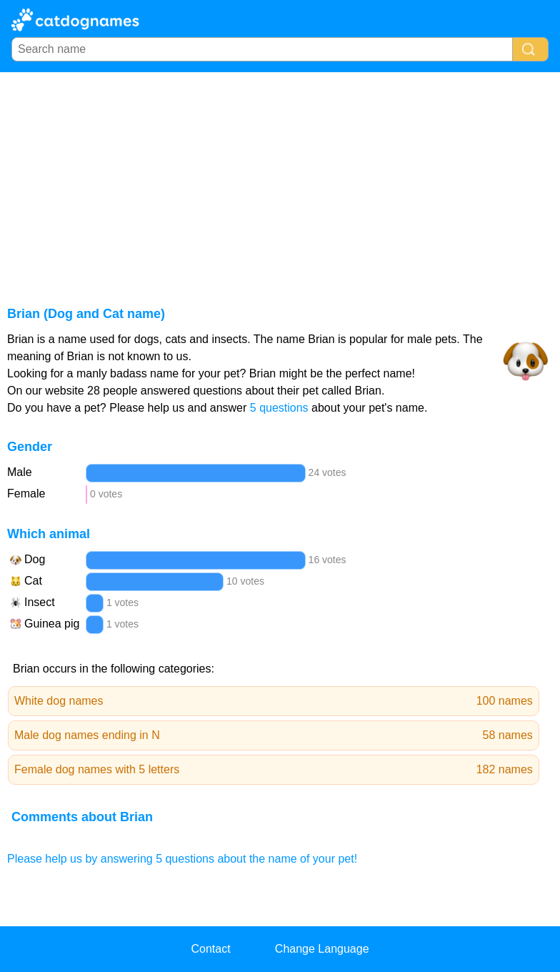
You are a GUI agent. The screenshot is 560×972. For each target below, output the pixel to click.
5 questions (279, 408)
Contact (210, 949)
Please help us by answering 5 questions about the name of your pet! (182, 859)
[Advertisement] (280, 179)
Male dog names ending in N (274, 735)
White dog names (274, 701)
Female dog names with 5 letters (274, 770)
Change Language (322, 949)
